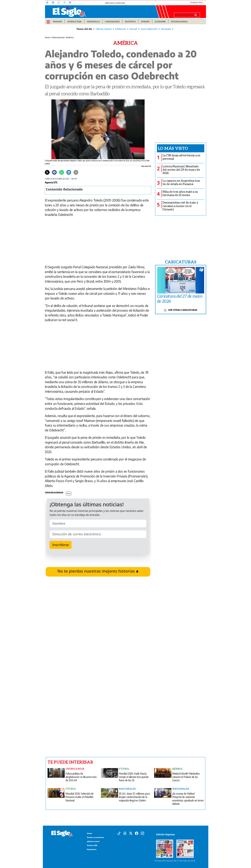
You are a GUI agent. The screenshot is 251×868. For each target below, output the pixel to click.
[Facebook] (66, 3)
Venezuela (166, 29)
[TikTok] (49, 3)
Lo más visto (173, 148)
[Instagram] (71, 3)
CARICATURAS (181, 262)
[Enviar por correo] (76, 172)
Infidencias (120, 29)
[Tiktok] (119, 833)
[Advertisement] (98, 709)
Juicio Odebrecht (149, 29)
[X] (60, 3)
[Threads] (54, 3)
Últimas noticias (104, 29)
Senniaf (133, 29)
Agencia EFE (51, 182)
